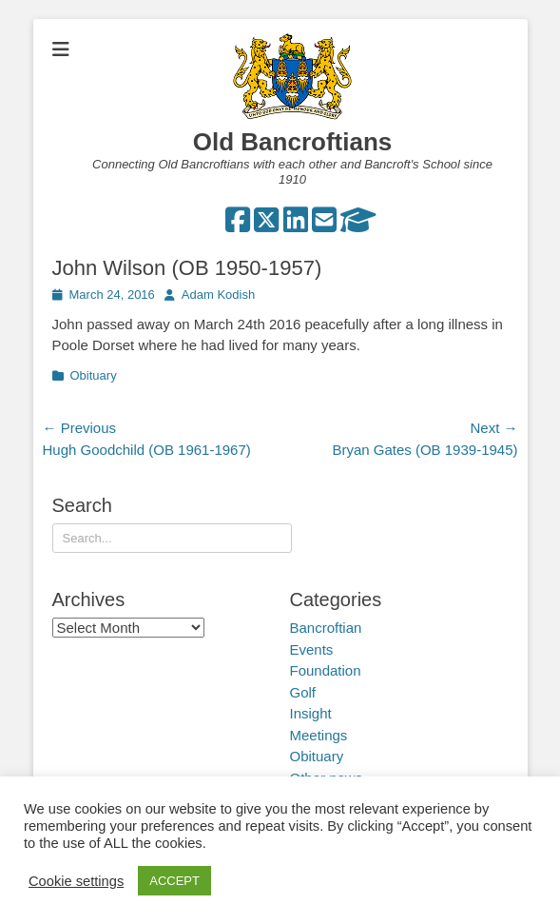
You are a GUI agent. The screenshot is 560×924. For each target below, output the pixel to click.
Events (312, 649)
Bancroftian (326, 628)
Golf (303, 692)
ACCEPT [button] (174, 881)
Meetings (319, 735)
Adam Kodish (218, 295)
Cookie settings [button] (76, 881)
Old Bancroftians (292, 142)
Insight (311, 713)
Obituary (94, 375)
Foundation (326, 670)
